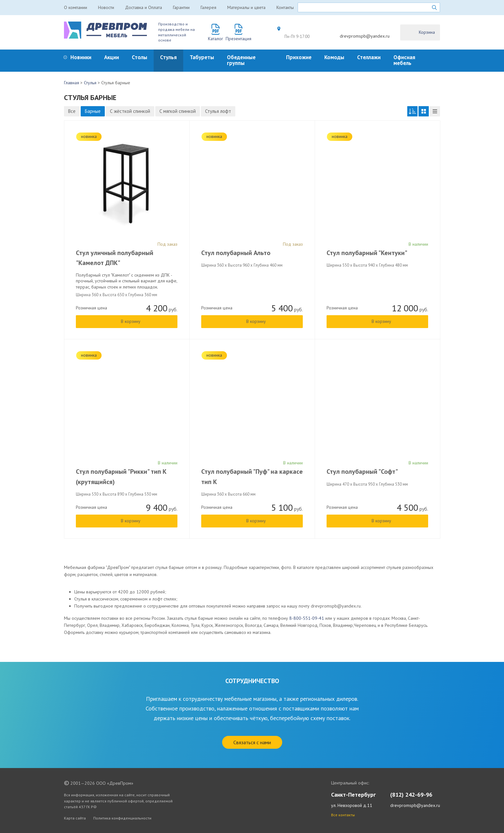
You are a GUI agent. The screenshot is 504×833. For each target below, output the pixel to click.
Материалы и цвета (246, 7)
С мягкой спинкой (178, 111)
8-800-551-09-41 (307, 618)
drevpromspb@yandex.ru (365, 36)
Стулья (168, 57)
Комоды (334, 57)
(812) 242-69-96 (411, 795)
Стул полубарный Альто (236, 253)
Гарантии (181, 7)
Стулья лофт (218, 111)
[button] (412, 111)
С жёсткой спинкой (130, 111)
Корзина (427, 32)
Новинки (81, 57)
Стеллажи (369, 57)
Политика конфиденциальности (122, 818)
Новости (106, 7)
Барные (93, 111)
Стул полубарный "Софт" (362, 471)
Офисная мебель (404, 60)
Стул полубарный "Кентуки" (367, 253)
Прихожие (299, 57)
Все (72, 111)
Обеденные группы (241, 60)
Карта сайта (75, 818)
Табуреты (202, 57)
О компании (76, 7)
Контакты (285, 7)
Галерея (208, 7)
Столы (139, 57)
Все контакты (343, 815)
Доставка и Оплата (144, 7)
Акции (112, 57)
